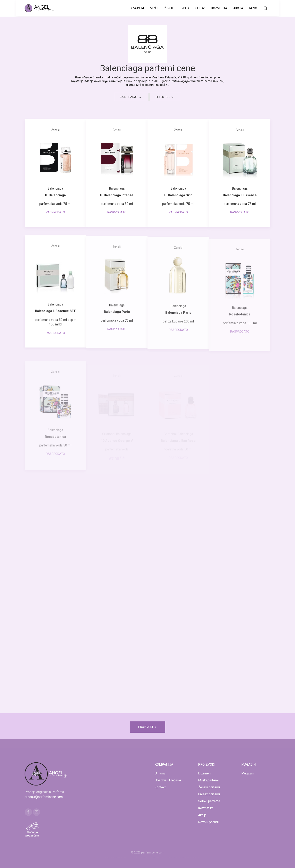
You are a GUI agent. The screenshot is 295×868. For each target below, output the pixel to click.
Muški (154, 8)
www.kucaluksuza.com (144, 857)
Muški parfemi (208, 780)
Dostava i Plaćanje (168, 780)
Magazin (247, 773)
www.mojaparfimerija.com (111, 857)
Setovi (200, 8)
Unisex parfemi (209, 794)
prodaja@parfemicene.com (44, 797)
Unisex (184, 8)
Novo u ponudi (208, 822)
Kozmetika (219, 8)
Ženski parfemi (209, 787)
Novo (253, 8)
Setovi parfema (209, 801)
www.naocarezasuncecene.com (180, 857)
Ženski (169, 8)
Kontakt (160, 787)
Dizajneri (137, 8)
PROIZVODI (148, 727)
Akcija (238, 8)
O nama (160, 773)
